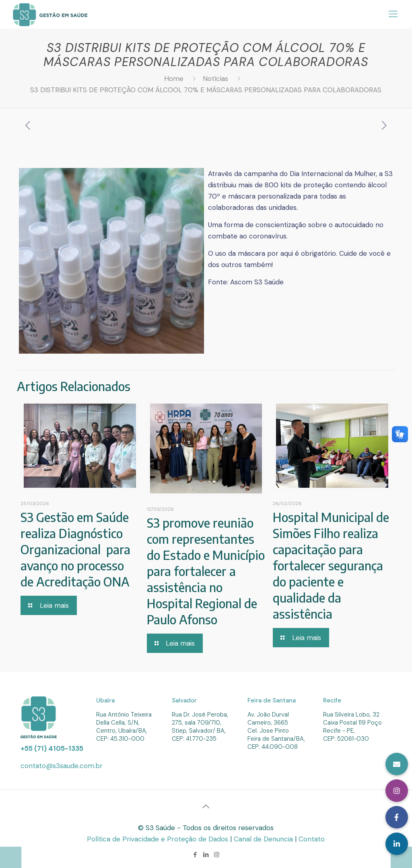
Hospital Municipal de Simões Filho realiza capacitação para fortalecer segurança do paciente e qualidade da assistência (331, 566)
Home (174, 79)
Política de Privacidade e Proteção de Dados (159, 839)
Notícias (215, 79)
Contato (312, 839)
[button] (397, 844)
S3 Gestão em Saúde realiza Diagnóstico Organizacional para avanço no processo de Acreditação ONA (75, 549)
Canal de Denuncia (264, 839)
